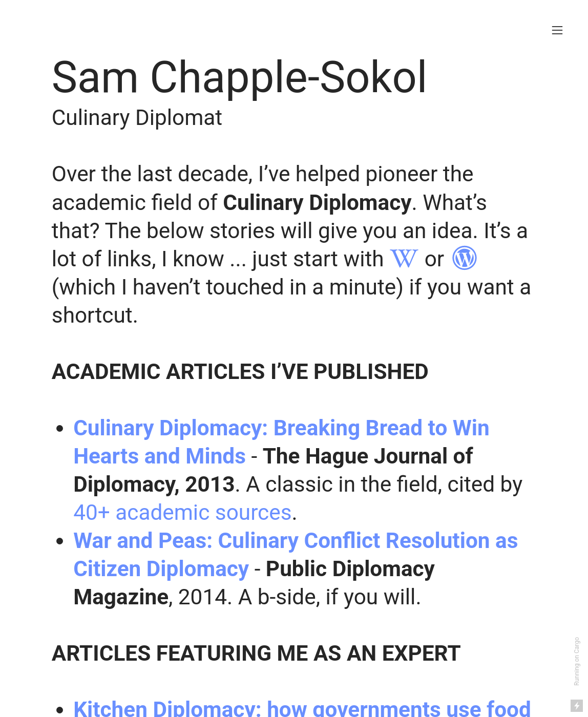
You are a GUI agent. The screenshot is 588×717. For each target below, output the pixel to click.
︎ (557, 30)
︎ (465, 259)
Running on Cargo (577, 661)
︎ (404, 259)
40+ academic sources (182, 512)
